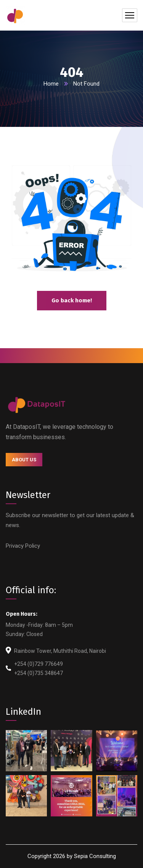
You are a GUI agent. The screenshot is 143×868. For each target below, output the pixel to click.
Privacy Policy (23, 546)
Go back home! (72, 300)
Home (51, 84)
